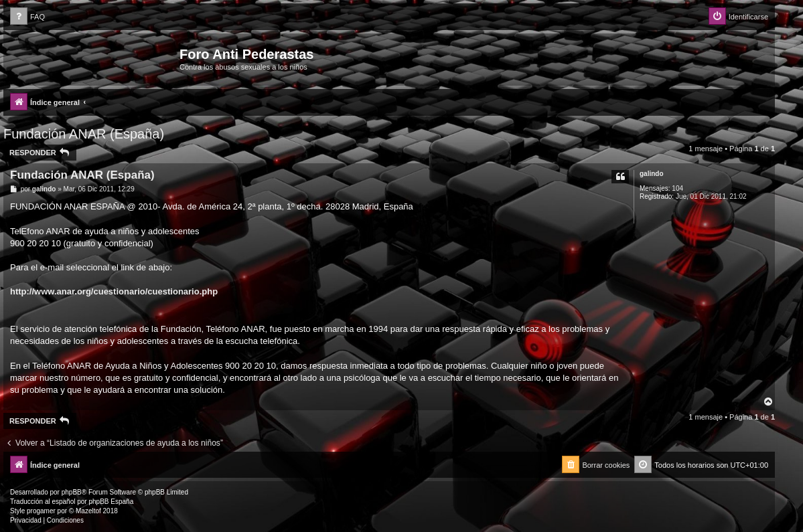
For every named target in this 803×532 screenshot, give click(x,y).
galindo (652, 174)
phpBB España (111, 502)
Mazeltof (88, 511)
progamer (41, 511)
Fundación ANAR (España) (84, 134)
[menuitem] (27, 17)
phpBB (72, 492)
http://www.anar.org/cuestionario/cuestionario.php (114, 291)
